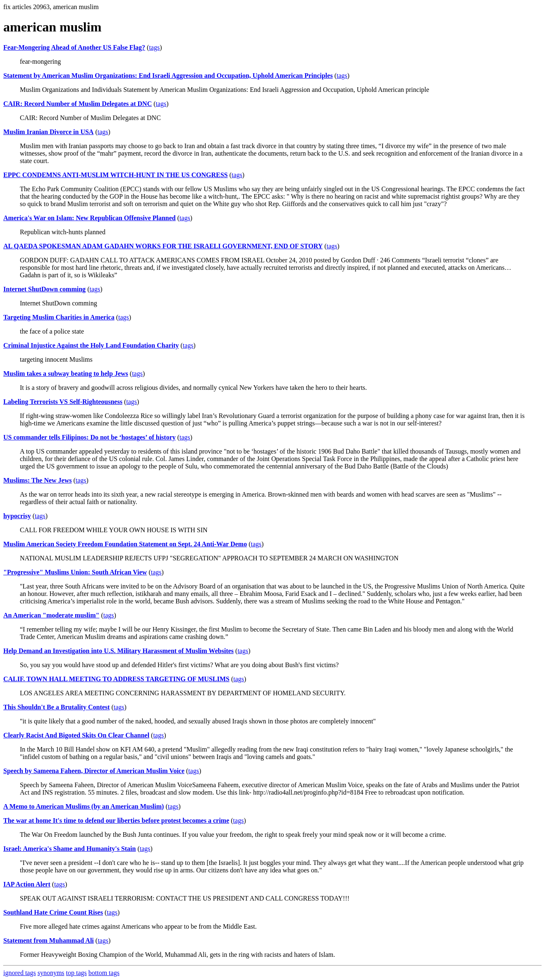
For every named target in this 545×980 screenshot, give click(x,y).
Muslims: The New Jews (37, 480)
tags (154, 47)
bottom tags (104, 973)
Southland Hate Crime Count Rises (53, 912)
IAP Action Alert (27, 884)
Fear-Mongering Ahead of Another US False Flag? (74, 47)
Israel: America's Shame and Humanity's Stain (69, 849)
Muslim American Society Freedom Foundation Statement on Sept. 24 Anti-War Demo (125, 544)
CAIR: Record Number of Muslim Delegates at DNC (78, 104)
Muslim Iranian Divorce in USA (48, 132)
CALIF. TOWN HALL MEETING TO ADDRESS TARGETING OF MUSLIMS (116, 679)
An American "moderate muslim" (51, 615)
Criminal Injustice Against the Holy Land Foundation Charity (91, 345)
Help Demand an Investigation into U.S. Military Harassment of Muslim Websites (118, 651)
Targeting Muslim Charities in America (59, 317)
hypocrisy (17, 516)
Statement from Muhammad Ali (49, 940)
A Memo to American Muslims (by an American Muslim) (84, 806)
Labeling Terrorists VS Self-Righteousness (63, 402)
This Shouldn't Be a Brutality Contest (56, 707)
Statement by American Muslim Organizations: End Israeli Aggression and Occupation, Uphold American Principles (168, 76)
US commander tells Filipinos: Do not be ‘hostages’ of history (90, 437)
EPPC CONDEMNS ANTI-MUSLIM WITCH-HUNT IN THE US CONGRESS (116, 175)
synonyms (51, 973)
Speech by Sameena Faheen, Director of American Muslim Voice (94, 771)
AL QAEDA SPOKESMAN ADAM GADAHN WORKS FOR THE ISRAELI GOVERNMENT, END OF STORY (163, 246)
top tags (76, 973)
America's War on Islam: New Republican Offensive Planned (90, 218)
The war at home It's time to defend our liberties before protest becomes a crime (116, 820)
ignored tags (20, 973)
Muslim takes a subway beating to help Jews (66, 374)
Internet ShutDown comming (44, 289)
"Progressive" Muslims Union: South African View (75, 572)
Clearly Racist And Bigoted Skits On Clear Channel (76, 735)
